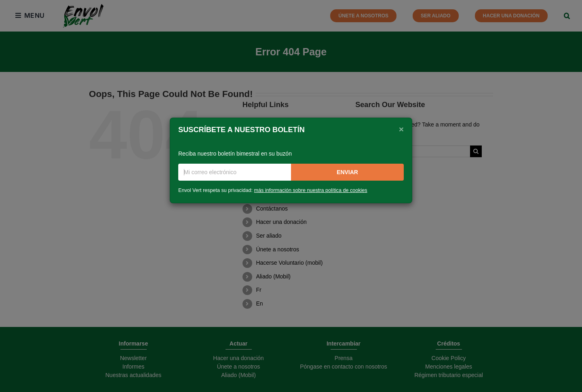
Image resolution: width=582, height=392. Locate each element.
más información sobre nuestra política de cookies (311, 190)
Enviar (347, 172)
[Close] (401, 129)
